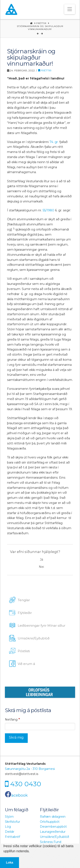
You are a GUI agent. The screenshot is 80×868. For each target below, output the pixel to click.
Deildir (10, 832)
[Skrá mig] (16, 738)
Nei (41, 567)
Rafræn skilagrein (53, 817)
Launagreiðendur (53, 832)
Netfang (12, 719)
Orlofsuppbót (50, 822)
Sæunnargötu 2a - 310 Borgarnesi (30, 769)
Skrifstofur (12, 822)
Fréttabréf (12, 837)
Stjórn (9, 817)
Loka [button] (10, 862)
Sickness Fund (51, 842)
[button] (70, 9)
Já (41, 560)
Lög (8, 827)
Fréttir (45, 70)
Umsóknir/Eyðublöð (55, 837)
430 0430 (26, 784)
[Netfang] (40, 727)
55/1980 (48, 210)
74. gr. (54, 142)
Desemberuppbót (53, 827)
